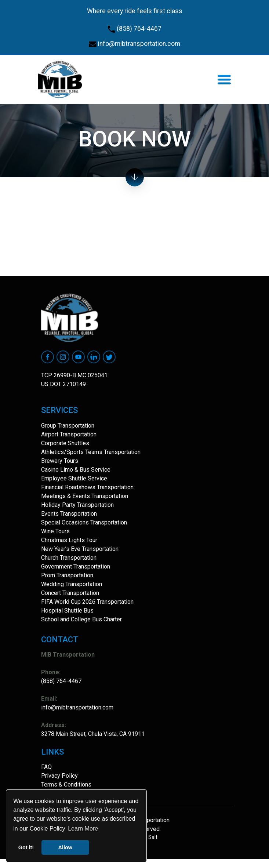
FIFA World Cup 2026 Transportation (87, 602)
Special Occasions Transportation (84, 522)
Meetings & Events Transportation (85, 496)
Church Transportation (69, 558)
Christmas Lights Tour (69, 540)
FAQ (46, 767)
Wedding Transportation (72, 584)
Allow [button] (65, 847)
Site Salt (148, 837)
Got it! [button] (26, 847)
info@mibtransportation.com (134, 44)
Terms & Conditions (66, 785)
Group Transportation (68, 426)
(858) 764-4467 (134, 29)
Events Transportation (69, 514)
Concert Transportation (70, 593)
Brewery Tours (60, 461)
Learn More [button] (83, 829)
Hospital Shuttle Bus (67, 611)
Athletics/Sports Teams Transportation (91, 452)
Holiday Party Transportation (77, 505)
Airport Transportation (69, 434)
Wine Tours (55, 531)
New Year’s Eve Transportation (80, 549)
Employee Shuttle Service (74, 478)
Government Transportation (76, 566)
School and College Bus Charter (81, 619)
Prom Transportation (67, 575)
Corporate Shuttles (65, 443)
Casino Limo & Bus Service (76, 470)
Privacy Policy (59, 776)
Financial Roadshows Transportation (87, 487)
